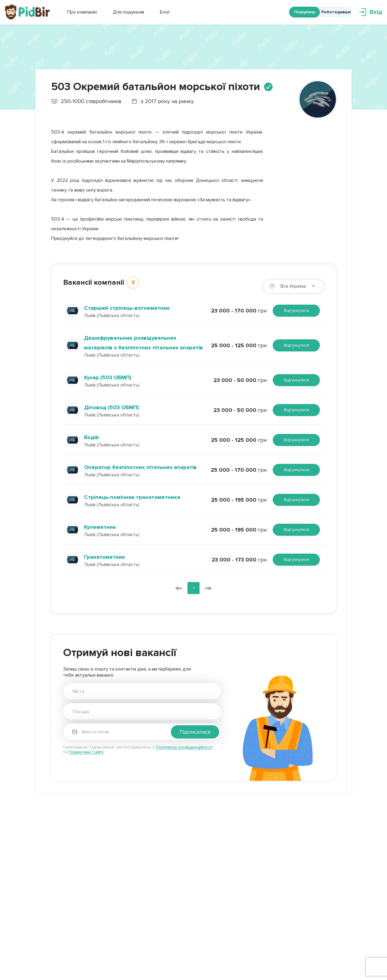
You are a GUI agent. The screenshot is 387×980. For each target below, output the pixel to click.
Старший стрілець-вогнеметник (127, 308)
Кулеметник (100, 527)
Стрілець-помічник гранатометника (132, 497)
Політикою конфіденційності (184, 747)
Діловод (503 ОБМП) (111, 407)
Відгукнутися (296, 310)
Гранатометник (105, 557)
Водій (91, 437)
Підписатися (195, 732)
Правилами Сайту (86, 752)
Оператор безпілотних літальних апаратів (140, 467)
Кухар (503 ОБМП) (108, 377)
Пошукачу (305, 12)
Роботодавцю (336, 12)
